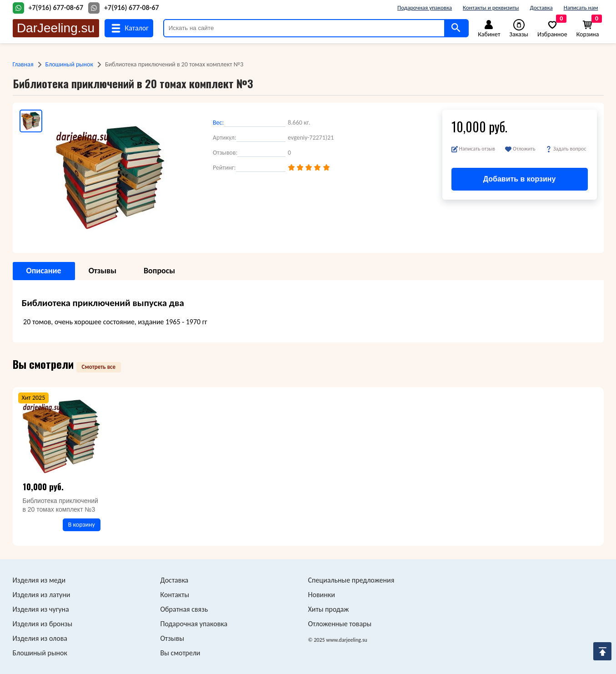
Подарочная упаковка (425, 8)
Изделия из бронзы (43, 624)
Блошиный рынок (69, 64)
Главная (23, 64)
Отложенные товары (340, 624)
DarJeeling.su (56, 28)
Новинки (322, 595)
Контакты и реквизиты (491, 8)
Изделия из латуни (42, 595)
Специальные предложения (351, 580)
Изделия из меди (39, 580)
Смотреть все (99, 367)
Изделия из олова (40, 638)
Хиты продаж (329, 609)
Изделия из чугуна (41, 609)
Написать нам (581, 8)
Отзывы (173, 638)
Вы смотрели (180, 653)
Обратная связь (184, 609)
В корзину (82, 525)
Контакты (175, 595)
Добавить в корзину (520, 179)
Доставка (541, 8)
